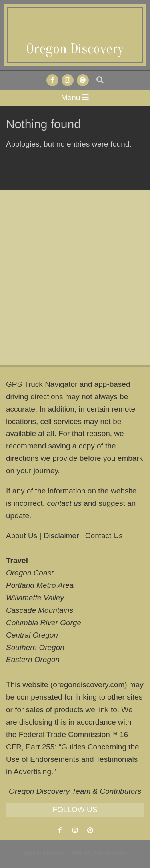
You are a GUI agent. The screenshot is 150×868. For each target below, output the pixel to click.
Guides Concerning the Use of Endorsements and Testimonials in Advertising (73, 759)
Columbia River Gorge (44, 623)
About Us (22, 536)
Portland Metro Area (40, 585)
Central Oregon (32, 635)
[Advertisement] (75, 278)
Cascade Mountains (40, 610)
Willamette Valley (35, 598)
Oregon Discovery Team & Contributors (75, 791)
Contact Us (104, 536)
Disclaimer (61, 536)
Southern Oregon (35, 647)
